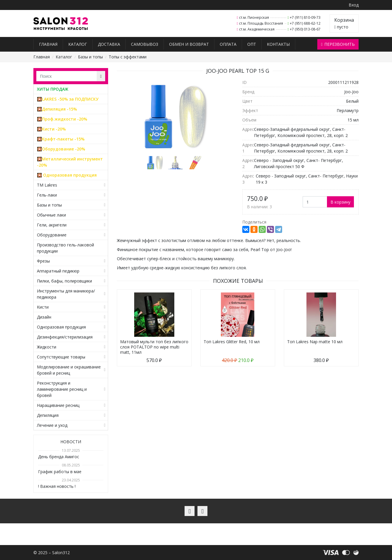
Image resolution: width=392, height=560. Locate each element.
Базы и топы (90, 57)
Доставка (109, 44)
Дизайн (44, 317)
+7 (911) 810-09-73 (305, 17)
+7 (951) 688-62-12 (305, 23)
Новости (71, 442)
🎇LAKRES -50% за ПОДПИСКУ (68, 99)
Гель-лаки (47, 195)
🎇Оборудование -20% (61, 149)
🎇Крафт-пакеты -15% (61, 139)
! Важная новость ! (57, 486)
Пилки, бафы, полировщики (64, 281)
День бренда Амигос (59, 457)
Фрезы (43, 261)
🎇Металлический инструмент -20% (70, 162)
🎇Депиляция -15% (57, 109)
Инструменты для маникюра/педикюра (66, 294)
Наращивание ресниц (58, 405)
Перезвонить (338, 44)
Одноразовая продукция (61, 327)
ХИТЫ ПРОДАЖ (53, 89)
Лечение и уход (52, 425)
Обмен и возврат (189, 44)
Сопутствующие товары (61, 357)
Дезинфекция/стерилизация (65, 337)
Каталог (78, 44)
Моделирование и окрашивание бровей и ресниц (69, 370)
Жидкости (47, 347)
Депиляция (48, 415)
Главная (48, 44)
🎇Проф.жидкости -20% (62, 119)
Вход (354, 5)
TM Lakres (47, 185)
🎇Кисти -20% (51, 129)
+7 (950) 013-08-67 (305, 29)
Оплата (228, 44)
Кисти (43, 307)
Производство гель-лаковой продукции (65, 248)
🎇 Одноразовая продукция (67, 175)
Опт (252, 44)
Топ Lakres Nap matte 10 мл (315, 342)
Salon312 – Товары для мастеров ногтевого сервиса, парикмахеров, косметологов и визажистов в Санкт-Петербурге (61, 24)
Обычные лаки (51, 215)
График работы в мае (60, 472)
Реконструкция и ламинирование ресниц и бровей (62, 389)
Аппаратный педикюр (58, 271)
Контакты (278, 44)
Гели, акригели (52, 225)
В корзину (340, 202)
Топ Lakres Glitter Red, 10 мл (232, 342)
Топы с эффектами (128, 57)
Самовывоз (145, 44)
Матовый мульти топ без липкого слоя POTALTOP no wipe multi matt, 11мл (154, 347)
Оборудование (52, 235)
